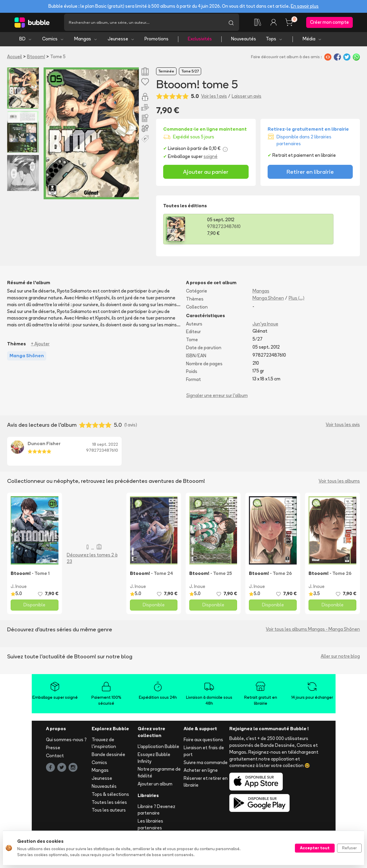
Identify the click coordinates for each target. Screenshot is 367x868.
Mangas (86, 42)
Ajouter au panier (206, 174)
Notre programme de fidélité (159, 775)
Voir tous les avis (343, 427)
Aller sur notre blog (340, 659)
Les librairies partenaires (150, 827)
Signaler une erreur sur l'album (217, 398)
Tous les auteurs (109, 813)
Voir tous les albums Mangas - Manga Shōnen (313, 632)
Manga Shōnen (268, 301)
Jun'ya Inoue (265, 327)
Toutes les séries (109, 805)
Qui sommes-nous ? (66, 742)
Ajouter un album (155, 786)
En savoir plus (305, 6)
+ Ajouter (40, 346)
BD (26, 42)
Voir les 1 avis (214, 99)
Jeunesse (121, 42)
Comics (53, 42)
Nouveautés (244, 42)
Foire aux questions (203, 742)
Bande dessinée (108, 757)
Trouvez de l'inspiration (104, 746)
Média (312, 42)
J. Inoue (19, 589)
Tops (274, 42)
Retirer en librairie (310, 174)
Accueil (15, 59)
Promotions (157, 42)
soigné (210, 159)
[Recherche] (144, 24)
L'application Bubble (158, 749)
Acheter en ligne (201, 773)
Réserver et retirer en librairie (206, 784)
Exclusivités (200, 42)
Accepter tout (315, 848)
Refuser (349, 848)
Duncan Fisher (44, 446)
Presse (53, 750)
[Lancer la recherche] (231, 24)
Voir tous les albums (339, 484)
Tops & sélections (110, 797)
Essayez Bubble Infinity (154, 761)
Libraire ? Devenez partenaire (157, 812)
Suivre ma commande (206, 765)
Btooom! (36, 59)
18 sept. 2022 (105, 447)
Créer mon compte (329, 24)
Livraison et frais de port (204, 754)
